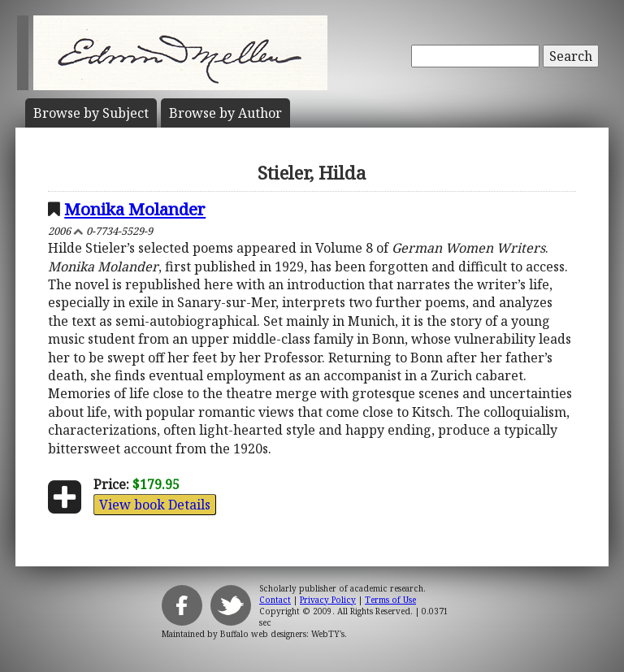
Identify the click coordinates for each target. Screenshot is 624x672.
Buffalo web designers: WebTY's (282, 634)
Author (225, 113)
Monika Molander (135, 209)
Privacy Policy (328, 600)
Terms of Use (390, 600)
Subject (91, 113)
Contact (275, 600)
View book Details (155, 505)
